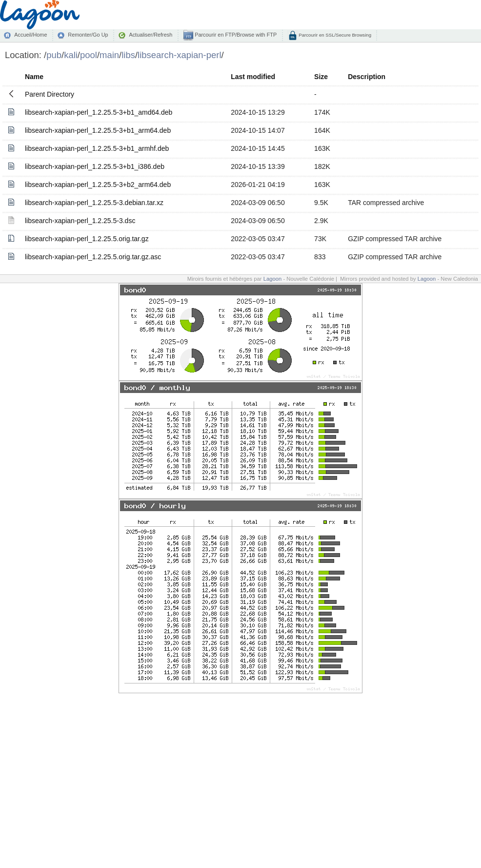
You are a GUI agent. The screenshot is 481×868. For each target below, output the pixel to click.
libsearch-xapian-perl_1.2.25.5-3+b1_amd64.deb (99, 112)
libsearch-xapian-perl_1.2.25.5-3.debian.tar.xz (94, 203)
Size (321, 77)
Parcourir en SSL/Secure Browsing (334, 35)
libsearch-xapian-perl (179, 55)
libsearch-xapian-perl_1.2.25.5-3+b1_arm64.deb (98, 130)
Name (34, 77)
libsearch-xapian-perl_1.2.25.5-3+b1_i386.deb (95, 166)
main (109, 55)
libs (128, 55)
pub (54, 55)
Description (367, 77)
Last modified (253, 77)
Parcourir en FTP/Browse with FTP (235, 35)
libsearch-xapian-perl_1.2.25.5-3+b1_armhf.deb (97, 148)
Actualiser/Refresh (150, 35)
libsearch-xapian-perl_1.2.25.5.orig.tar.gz (87, 239)
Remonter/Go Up (88, 35)
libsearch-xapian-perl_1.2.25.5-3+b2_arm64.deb (98, 185)
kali (71, 55)
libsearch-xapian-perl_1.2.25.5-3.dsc (80, 221)
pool (89, 55)
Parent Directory (50, 94)
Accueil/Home (30, 35)
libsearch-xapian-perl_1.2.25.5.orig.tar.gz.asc (93, 257)
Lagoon (273, 279)
